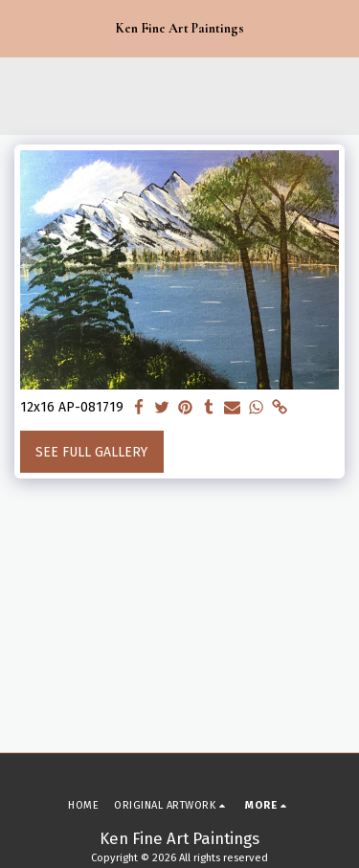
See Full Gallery (91, 452)
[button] (21, 28)
